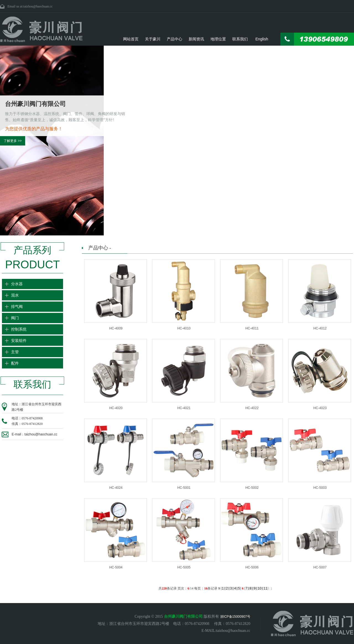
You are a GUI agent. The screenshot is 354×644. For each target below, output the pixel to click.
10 (260, 588)
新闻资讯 (196, 39)
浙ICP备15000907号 (235, 617)
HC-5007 (320, 567)
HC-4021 (184, 408)
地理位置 (218, 39)
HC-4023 (320, 408)
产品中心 (175, 39)
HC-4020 (116, 408)
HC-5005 (184, 567)
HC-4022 (252, 408)
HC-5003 (320, 488)
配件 (15, 363)
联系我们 (240, 39)
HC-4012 (320, 328)
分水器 (17, 284)
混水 (15, 295)
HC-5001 (184, 488)
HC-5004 (116, 567)
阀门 (15, 318)
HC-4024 (116, 488)
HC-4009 (116, 328)
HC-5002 (252, 488)
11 (265, 588)
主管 (15, 352)
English (262, 39)
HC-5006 (252, 567)
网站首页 (131, 39)
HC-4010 (184, 328)
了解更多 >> (13, 141)
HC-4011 (252, 328)
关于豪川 (153, 39)
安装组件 (19, 341)
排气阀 (17, 307)
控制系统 (19, 329)
